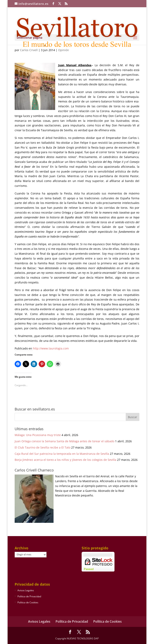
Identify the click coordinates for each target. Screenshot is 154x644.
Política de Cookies (28, 602)
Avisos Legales (26, 590)
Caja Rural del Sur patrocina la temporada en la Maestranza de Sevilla (62, 454)
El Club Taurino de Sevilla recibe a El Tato (43, 447)
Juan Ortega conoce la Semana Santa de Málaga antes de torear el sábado (64, 441)
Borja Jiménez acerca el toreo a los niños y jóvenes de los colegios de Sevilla (65, 460)
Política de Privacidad (29, 596)
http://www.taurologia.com (51, 348)
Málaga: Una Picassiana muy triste (38, 435)
